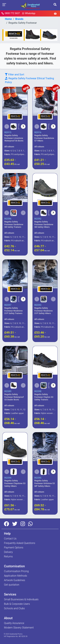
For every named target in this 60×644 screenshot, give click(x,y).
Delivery (8, 552)
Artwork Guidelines (15, 580)
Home (8, 19)
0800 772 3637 (11, 13)
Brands (19, 19)
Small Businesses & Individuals (21, 599)
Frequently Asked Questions (20, 543)
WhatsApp (29, 13)
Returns (8, 556)
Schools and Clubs (14, 608)
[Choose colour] (14, 126)
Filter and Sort (15, 75)
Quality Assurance (14, 623)
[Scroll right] (23, 126)
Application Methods (16, 576)
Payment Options (14, 548)
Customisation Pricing (16, 571)
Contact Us (10, 539)
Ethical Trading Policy (29, 80)
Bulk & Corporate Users (17, 604)
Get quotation (12, 585)
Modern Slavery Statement (19, 628)
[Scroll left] (7, 126)
